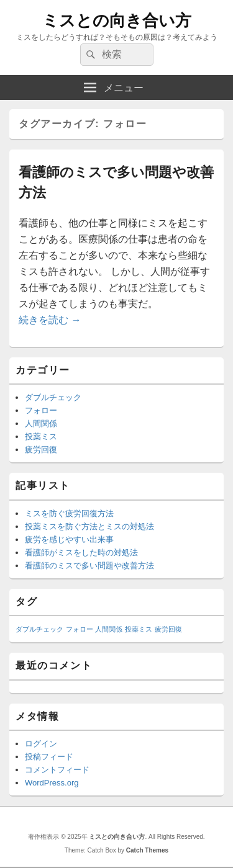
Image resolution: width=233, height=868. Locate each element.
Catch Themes (147, 850)
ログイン (41, 744)
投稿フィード (49, 757)
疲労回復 (41, 450)
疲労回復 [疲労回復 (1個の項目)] (168, 629)
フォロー (41, 410)
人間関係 (41, 423)
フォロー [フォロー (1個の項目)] (80, 629)
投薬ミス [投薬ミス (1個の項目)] (139, 629)
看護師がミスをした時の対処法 (81, 553)
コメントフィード (57, 770)
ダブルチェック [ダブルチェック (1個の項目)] (39, 629)
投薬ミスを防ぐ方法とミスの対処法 (89, 526)
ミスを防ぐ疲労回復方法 (69, 513)
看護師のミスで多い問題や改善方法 (89, 566)
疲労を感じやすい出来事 (69, 539)
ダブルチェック (53, 397)
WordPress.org (52, 783)
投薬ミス (41, 436)
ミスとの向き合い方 (117, 20)
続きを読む (50, 320)
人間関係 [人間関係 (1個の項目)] (109, 629)
